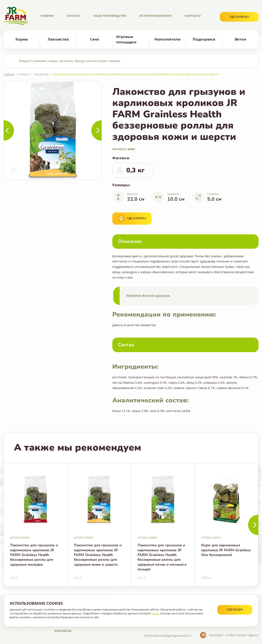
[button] (253, 525)
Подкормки (204, 39)
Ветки (240, 39)
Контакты (193, 16)
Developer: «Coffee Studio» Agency (234, 635)
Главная (47, 16)
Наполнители (167, 39)
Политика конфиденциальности (168, 636)
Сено (95, 39)
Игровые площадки (126, 39)
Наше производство (110, 16)
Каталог (73, 16)
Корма (22, 39)
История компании (155, 16)
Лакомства (58, 39)
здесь (155, 613)
